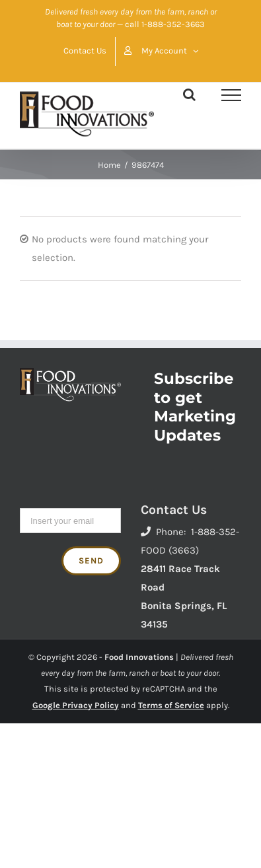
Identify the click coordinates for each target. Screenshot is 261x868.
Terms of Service (171, 705)
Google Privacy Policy (76, 705)
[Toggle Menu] (231, 95)
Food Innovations (139, 657)
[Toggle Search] (189, 94)
